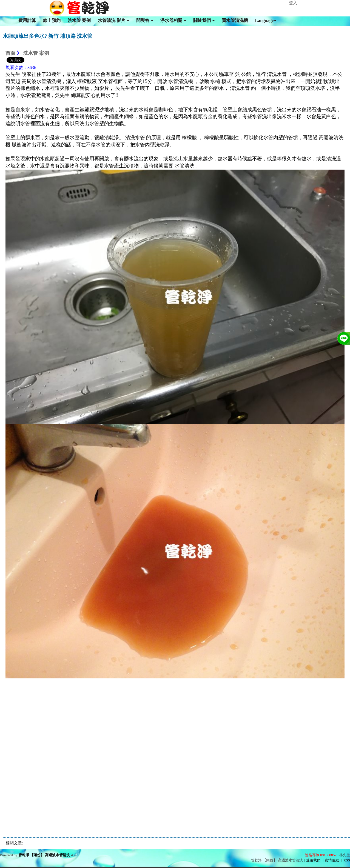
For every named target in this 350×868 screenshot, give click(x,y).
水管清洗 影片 (113, 20)
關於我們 (204, 20)
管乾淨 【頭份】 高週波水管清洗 (44, 855)
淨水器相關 (173, 20)
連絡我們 (313, 860)
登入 (293, 3)
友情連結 (332, 860)
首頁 (10, 53)
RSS (347, 860)
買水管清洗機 (235, 20)
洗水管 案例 (79, 20)
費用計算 (27, 20)
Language (266, 20)
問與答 (145, 20)
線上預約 (52, 20)
